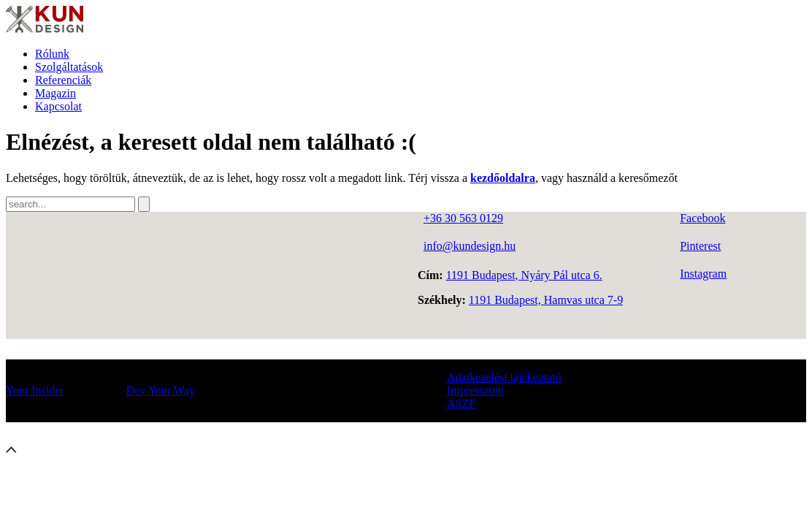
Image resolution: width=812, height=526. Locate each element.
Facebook (702, 218)
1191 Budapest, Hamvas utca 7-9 (546, 300)
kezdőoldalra (503, 178)
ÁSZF (461, 404)
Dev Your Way (161, 390)
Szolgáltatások (69, 67)
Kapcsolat (58, 106)
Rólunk (52, 54)
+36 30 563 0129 (463, 218)
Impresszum (475, 390)
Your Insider (35, 390)
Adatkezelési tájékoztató (504, 377)
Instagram (703, 274)
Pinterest (700, 246)
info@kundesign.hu (470, 246)
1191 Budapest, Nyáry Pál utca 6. (524, 275)
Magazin (55, 93)
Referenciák (63, 80)
